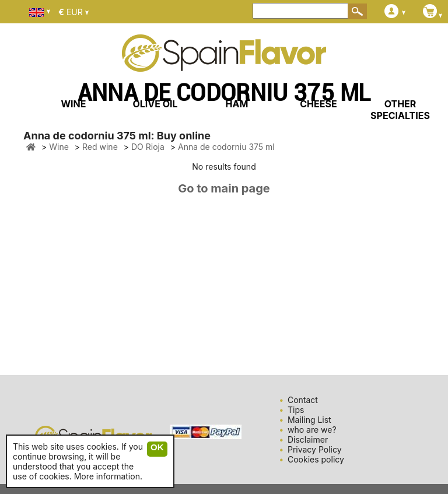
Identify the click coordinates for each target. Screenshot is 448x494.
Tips (296, 410)
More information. (108, 476)
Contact (303, 400)
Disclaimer (308, 439)
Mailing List (309, 420)
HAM (237, 104)
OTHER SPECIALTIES (400, 110)
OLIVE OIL (155, 104)
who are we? (312, 430)
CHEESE (318, 104)
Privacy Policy (315, 449)
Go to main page (224, 188)
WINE (73, 104)
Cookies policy (316, 459)
